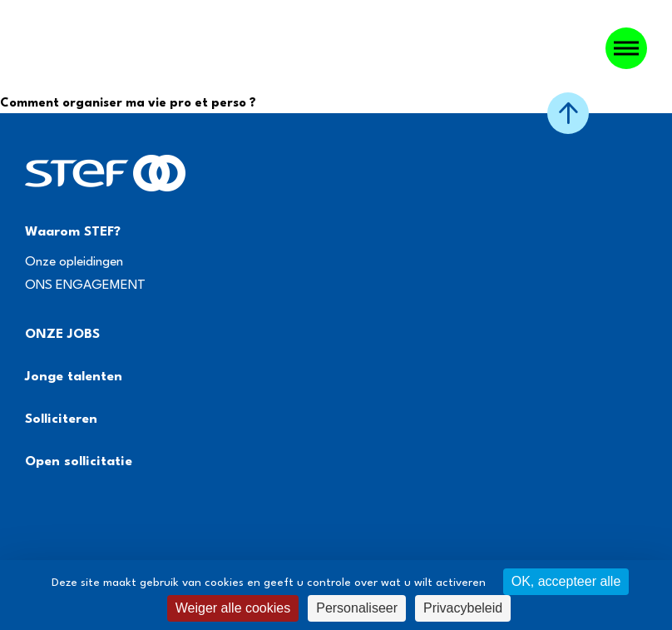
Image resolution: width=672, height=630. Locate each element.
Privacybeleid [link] (463, 608)
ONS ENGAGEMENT (85, 285)
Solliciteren (61, 419)
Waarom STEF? (73, 232)
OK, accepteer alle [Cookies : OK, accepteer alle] (566, 581)
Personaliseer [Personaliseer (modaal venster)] (357, 608)
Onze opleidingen (74, 262)
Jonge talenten (74, 377)
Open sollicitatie (79, 462)
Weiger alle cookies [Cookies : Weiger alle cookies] (233, 608)
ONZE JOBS (62, 335)
